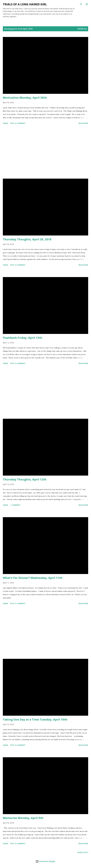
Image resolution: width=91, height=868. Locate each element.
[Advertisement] (45, 152)
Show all (82, 29)
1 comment (15, 505)
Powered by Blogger (45, 861)
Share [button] (5, 123)
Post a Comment (18, 123)
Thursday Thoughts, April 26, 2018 (27, 239)
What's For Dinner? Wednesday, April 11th (33, 578)
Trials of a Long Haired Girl (25, 4)
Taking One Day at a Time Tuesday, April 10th (35, 719)
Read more (83, 123)
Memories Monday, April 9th (23, 818)
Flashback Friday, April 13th (23, 338)
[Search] (81, 4)
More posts (83, 852)
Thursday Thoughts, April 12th (25, 479)
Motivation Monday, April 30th (25, 98)
